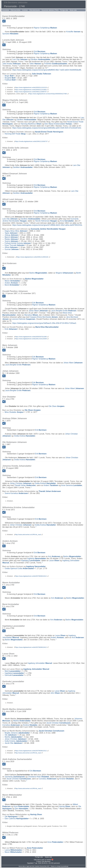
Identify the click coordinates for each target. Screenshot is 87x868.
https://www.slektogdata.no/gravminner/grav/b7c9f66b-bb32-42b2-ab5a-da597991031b (47, 225)
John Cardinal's (36, 866)
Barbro (38, 273)
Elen (22, 809)
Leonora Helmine (23, 319)
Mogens (64, 273)
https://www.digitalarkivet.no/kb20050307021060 (31, 337)
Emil (11, 329)
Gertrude (14, 675)
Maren (12, 281)
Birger (9, 76)
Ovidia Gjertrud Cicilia (19, 568)
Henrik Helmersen (46, 221)
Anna (67, 221)
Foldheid (10, 80)
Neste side (73, 10)
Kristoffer (73, 32)
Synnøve (10, 34)
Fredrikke (56, 64)
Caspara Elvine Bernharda (44, 317)
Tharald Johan (25, 485)
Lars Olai (20, 59)
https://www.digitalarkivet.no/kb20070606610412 (31, 576)
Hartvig (65, 806)
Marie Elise (47, 327)
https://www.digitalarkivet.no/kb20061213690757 (31, 92)
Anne (21, 806)
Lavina (13, 850)
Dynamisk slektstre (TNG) (50, 10)
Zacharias (15, 777)
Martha (22, 721)
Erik (39, 51)
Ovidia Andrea (25, 436)
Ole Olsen (56, 406)
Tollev (35, 64)
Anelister (25, 10)
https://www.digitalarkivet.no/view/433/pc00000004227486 (48, 94)
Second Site (43, 866)
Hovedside (5, 10)
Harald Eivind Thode (49, 132)
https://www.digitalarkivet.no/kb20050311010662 (31, 90)
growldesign (65, 866)
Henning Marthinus (31, 124)
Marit (13, 671)
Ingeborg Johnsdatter (40, 663)
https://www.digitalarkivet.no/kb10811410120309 (31, 339)
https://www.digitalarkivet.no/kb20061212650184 (33, 257)
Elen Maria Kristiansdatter (58, 124)
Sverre (11, 241)
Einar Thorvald (14, 245)
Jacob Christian (59, 723)
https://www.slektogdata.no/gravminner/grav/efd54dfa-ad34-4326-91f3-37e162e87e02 (47, 128)
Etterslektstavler (35, 10)
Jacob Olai (13, 743)
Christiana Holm (39, 777)
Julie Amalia (12, 64)
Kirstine (30, 725)
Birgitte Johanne (17, 733)
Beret (12, 285)
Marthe (13, 737)
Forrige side (64, 10)
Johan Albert (38, 311)
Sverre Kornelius (16, 493)
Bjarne (11, 237)
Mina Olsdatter (14, 412)
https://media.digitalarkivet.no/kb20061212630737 (31, 141)
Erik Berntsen (46, 861)
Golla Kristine (16, 741)
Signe (11, 233)
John (55, 693)
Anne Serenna (72, 485)
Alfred (11, 247)
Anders (11, 283)
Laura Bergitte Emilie (64, 311)
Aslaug (11, 235)
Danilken (40, 59)
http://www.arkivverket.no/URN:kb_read (28, 535)
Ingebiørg (31, 561)
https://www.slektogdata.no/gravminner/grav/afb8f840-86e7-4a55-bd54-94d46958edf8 (47, 70)
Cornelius (11, 725)
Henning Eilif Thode (15, 134)
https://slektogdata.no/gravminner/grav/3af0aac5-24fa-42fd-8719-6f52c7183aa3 (44, 323)
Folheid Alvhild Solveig (18, 243)
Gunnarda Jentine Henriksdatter (48, 229)
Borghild (10, 78)
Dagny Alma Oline (16, 231)
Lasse (54, 561)
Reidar (11, 239)
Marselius (31, 315)
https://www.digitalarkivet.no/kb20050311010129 (31, 87)
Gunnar (12, 249)
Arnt (54, 556)
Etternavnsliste (15, 10)
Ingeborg (37, 558)
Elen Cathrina (17, 819)
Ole (10, 735)
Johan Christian (21, 483)
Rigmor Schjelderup (45, 28)
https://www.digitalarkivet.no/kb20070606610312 (31, 751)
